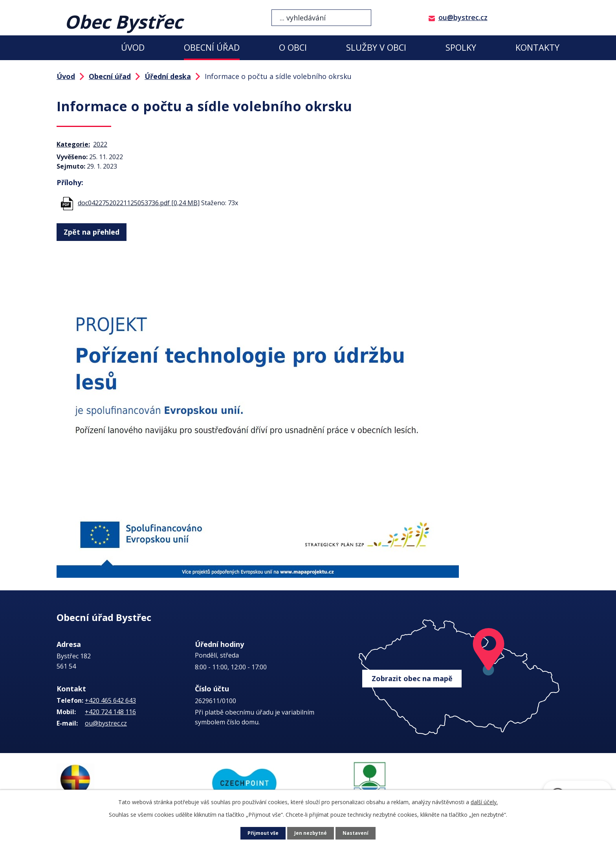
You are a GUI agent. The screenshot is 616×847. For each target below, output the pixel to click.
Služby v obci (376, 47)
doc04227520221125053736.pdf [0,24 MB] (139, 203)
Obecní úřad (212, 47)
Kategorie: (73, 144)
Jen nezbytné (311, 833)
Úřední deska (168, 76)
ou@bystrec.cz (463, 17)
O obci (293, 47)
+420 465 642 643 (110, 700)
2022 (100, 144)
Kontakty (537, 47)
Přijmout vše (261, 833)
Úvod (133, 47)
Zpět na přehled (91, 231)
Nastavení (359, 833)
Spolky (461, 47)
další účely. (484, 802)
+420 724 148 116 (110, 712)
